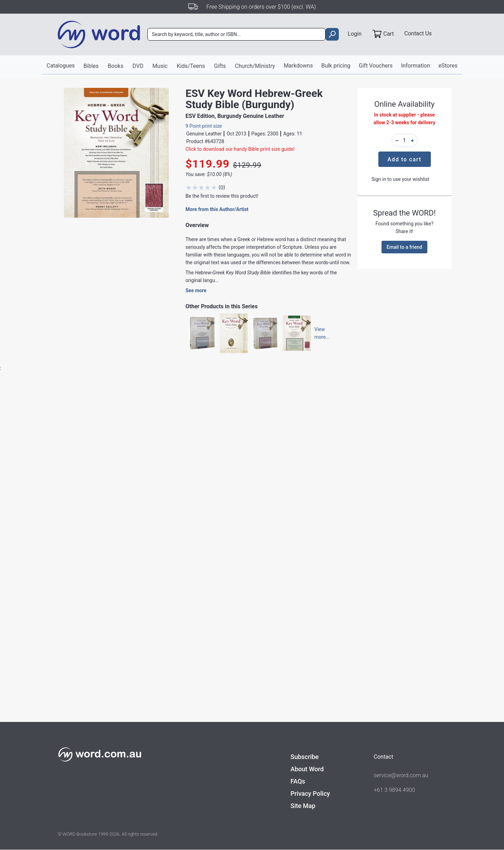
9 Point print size (204, 126)
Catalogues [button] (61, 66)
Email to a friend (405, 247)
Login (355, 34)
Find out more (97, 707)
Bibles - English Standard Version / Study (205, 581)
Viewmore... (318, 333)
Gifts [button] (220, 66)
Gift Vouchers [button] (376, 66)
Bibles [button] (91, 66)
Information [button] (416, 66)
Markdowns (298, 66)
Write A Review (415, 416)
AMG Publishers (178, 554)
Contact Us (418, 34)
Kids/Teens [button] (191, 66)
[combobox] (236, 35)
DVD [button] (138, 66)
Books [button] (116, 66)
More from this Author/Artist (217, 210)
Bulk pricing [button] (336, 66)
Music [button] (160, 66)
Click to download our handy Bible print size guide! (240, 149)
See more (196, 291)
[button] (396, 140)
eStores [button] (448, 66)
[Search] (236, 35)
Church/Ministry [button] (255, 66)
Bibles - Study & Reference (189, 594)
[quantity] (405, 140)
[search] (332, 35)
